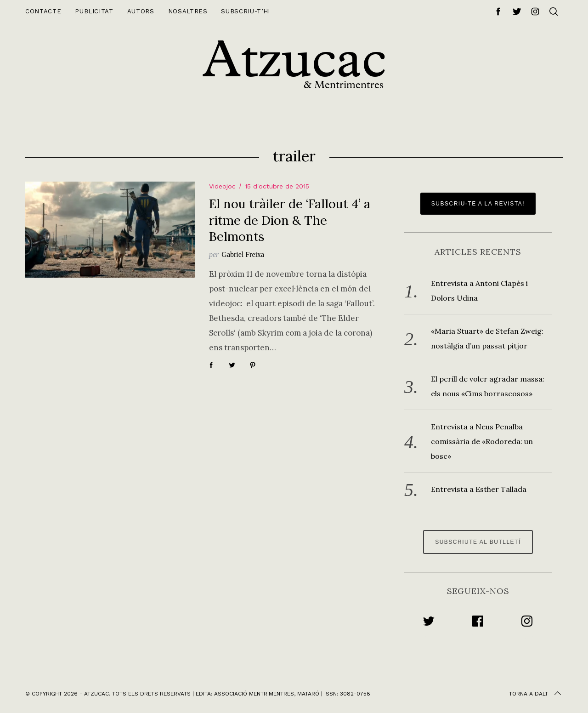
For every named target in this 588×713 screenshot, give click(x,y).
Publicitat (94, 11)
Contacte (43, 11)
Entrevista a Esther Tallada (479, 489)
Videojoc (222, 186)
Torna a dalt (536, 694)
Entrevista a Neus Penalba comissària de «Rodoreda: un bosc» (482, 441)
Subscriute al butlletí (478, 542)
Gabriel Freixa (243, 254)
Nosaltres (188, 11)
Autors (141, 11)
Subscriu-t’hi (245, 11)
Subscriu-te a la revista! (478, 204)
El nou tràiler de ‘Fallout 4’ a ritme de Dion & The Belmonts (290, 220)
